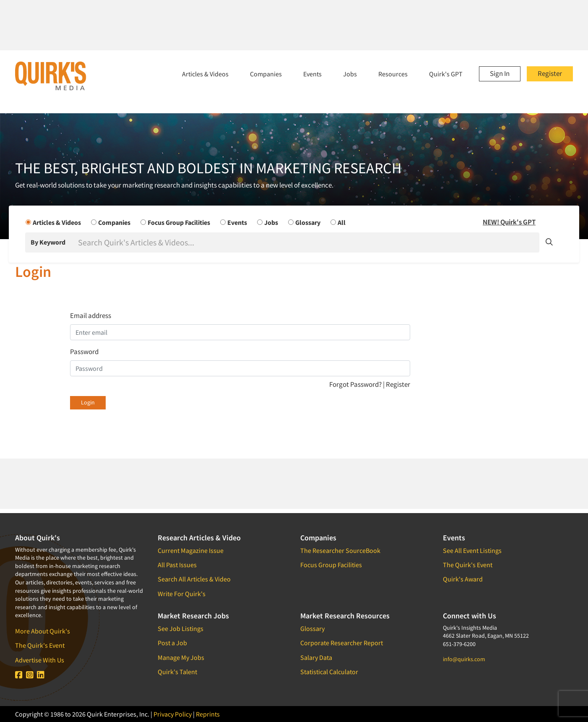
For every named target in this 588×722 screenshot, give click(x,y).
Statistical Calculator (329, 672)
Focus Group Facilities (331, 565)
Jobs (350, 74)
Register (550, 73)
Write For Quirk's (182, 594)
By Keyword (48, 242)
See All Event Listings (472, 550)
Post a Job (172, 643)
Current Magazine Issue (191, 550)
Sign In (500, 73)
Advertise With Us (40, 660)
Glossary (312, 628)
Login (88, 402)
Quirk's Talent (177, 672)
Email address (91, 315)
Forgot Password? (356, 384)
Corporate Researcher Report (342, 643)
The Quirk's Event (40, 645)
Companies (266, 74)
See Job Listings (181, 628)
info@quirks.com (464, 659)
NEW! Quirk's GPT (509, 222)
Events (312, 74)
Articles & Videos (205, 74)
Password (84, 352)
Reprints (208, 714)
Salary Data (316, 657)
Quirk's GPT (446, 74)
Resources (393, 74)
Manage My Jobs (181, 657)
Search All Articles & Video (194, 579)
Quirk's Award (463, 579)
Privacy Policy (173, 714)
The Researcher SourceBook (340, 550)
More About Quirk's (43, 631)
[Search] (308, 242)
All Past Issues (177, 565)
